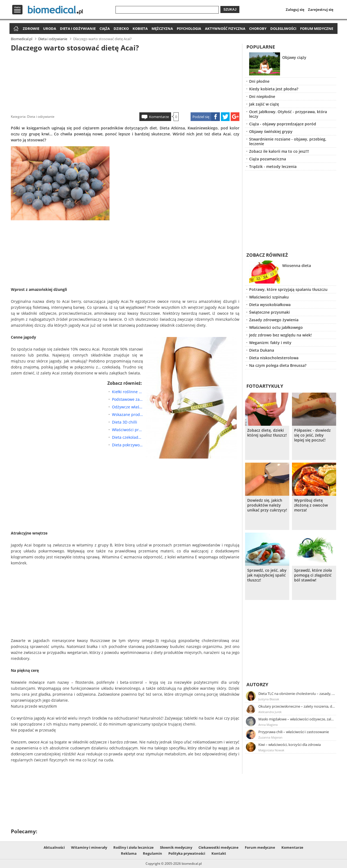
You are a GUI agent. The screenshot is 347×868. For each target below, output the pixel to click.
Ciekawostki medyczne (219, 847)
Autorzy (257, 684)
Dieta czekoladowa (127, 437)
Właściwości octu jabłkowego (276, 327)
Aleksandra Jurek (270, 712)
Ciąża (105, 28)
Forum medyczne (317, 28)
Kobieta (140, 28)
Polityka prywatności (187, 853)
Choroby (258, 28)
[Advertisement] (125, 81)
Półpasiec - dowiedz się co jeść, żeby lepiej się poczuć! (312, 435)
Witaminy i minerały (89, 847)
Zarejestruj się (321, 9)
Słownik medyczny (176, 847)
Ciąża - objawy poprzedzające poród (283, 124)
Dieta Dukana (262, 350)
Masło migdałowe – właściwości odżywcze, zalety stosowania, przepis (297, 719)
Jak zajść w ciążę (264, 104)
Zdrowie (31, 28)
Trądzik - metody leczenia (273, 166)
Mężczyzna (162, 28)
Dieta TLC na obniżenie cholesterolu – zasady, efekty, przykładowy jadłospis (297, 694)
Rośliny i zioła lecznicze (134, 847)
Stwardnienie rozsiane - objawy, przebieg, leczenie (288, 141)
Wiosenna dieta (297, 266)
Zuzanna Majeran (270, 737)
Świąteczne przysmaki (269, 312)
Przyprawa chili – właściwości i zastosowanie (294, 732)
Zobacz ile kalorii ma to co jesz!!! (279, 151)
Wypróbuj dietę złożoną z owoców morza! (311, 505)
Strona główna (15, 29)
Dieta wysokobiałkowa (270, 305)
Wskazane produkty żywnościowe (127, 414)
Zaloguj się (295, 9)
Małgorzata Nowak (271, 750)
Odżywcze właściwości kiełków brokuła (127, 407)
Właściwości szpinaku (269, 297)
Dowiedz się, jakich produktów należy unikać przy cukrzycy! (267, 505)
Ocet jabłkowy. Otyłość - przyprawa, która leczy (288, 114)
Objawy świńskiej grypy (271, 131)
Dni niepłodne (262, 96)
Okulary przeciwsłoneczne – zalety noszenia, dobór (297, 706)
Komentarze (159, 117)
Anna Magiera (268, 725)
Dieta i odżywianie (78, 28)
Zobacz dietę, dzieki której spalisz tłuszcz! (267, 433)
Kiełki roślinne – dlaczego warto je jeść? (127, 392)
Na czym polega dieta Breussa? (278, 365)
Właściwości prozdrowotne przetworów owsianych (127, 430)
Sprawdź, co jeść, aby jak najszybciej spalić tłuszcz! (267, 575)
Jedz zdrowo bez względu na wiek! (280, 335)
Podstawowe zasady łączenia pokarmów (127, 399)
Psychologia (189, 28)
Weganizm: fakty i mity (270, 343)
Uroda (50, 28)
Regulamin (152, 853)
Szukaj (230, 9)
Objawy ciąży (294, 57)
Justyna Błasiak (269, 699)
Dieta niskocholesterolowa (274, 358)
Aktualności (54, 847)
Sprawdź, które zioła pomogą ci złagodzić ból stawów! (313, 575)
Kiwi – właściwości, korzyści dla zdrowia (290, 745)
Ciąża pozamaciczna (268, 159)
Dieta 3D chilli (125, 422)
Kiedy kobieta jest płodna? (274, 89)
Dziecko (121, 28)
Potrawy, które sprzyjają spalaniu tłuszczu (288, 289)
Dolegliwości (283, 28)
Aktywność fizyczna (225, 28)
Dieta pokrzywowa (127, 445)
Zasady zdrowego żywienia (274, 320)
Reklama (129, 853)
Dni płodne (259, 81)
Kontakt (219, 853)
